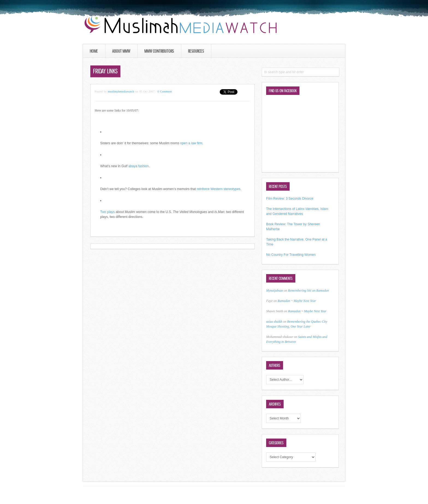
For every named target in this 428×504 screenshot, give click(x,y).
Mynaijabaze (275, 290)
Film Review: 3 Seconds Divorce (290, 199)
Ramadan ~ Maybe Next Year (297, 301)
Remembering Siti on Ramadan (308, 290)
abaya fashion (139, 166)
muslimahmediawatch (121, 91)
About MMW (121, 51)
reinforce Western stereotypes (219, 189)
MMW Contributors (159, 51)
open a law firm (191, 143)
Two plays (107, 212)
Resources (196, 51)
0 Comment (165, 91)
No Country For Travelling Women (291, 255)
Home (94, 51)
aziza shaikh (274, 322)
